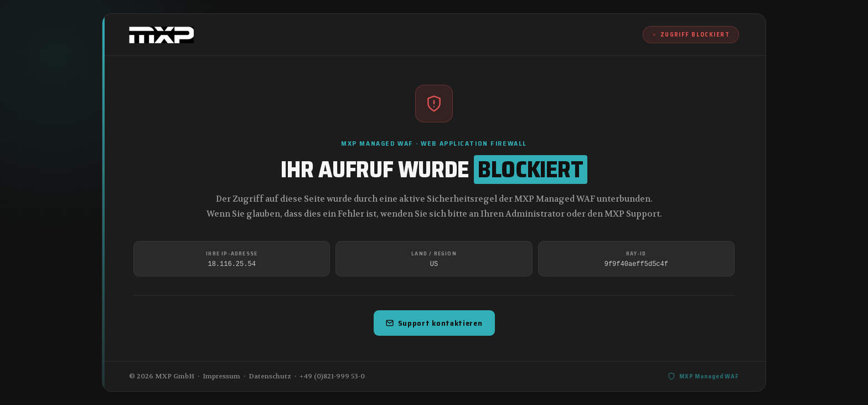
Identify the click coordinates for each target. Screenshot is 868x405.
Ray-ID (636, 253)
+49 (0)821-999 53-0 (332, 376)
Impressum (221, 376)
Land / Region (434, 253)
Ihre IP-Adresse (232, 253)
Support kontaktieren (434, 323)
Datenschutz (270, 376)
